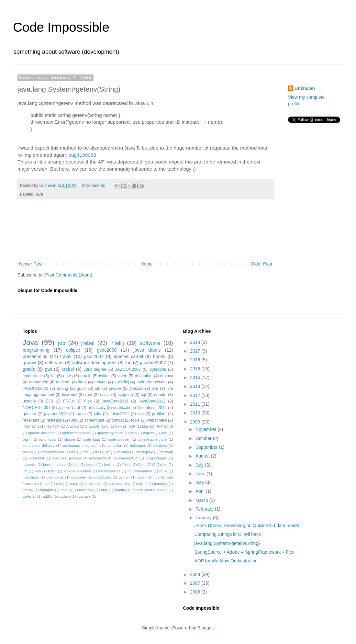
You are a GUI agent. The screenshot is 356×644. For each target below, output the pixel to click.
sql (143, 395)
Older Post (261, 264)
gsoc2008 (107, 350)
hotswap (166, 452)
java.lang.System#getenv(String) (227, 543)
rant (89, 395)
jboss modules (55, 465)
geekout (63, 382)
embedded (39, 382)
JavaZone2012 (152, 401)
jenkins (110, 465)
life (53, 376)
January (204, 518)
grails (82, 389)
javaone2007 (153, 363)
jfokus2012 (147, 465)
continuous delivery (39, 446)
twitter (105, 376)
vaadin (120, 490)
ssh (59, 484)
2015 (42, 426)
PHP (159, 426)
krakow (69, 471)
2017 (196, 351)
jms (165, 465)
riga (156, 477)
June (201, 474)
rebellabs (31, 420)
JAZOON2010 (35, 389)
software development (95, 363)
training (67, 490)
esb (85, 452)
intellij (117, 343)
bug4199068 (82, 155)
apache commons (76, 433)
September (207, 447)
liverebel (70, 395)
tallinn (143, 484)
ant (77, 408)
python (124, 477)
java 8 (56, 458)
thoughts (47, 490)
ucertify (29, 401)
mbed (87, 471)
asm (133, 433)
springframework (152, 382)
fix (97, 452)
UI (171, 426)
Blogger (205, 628)
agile (63, 408)
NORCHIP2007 (37, 408)
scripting (125, 395)
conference (33, 376)
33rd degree (95, 369)
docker (28, 452)
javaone (76, 458)
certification (124, 408)
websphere (157, 420)
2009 (196, 422)
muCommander (140, 471)
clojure (70, 439)
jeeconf (92, 465)
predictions (102, 477)
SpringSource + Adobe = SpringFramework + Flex (244, 552)
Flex (88, 401)
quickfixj (122, 382)
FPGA (69, 401)
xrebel (68, 369)
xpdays (65, 496)
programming (36, 350)
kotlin (52, 471)
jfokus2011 (119, 414)
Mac (145, 426)
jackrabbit (36, 458)
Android (73, 426)
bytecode (158, 369)
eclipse (73, 350)
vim (165, 490)
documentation (52, 452)
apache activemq (42, 433)
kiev (38, 471)
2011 (196, 404)
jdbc (76, 465)
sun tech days (120, 484)
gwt (49, 369)
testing (28, 490)
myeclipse (31, 477)
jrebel (88, 343)
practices (78, 477)
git (108, 452)
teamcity (161, 484)
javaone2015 (128, 458)
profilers (159, 414)
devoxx (167, 376)
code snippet (119, 439)
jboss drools (147, 350)
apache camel (128, 356)
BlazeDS (92, 426)
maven (101, 382)
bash (27, 439)
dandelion (114, 446)
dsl (73, 452)
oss (141, 414)
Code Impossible (61, 27)
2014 (196, 378)
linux (83, 382)
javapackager (156, 458)
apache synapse (110, 433)
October (204, 438)
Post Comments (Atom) (69, 275)
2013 (196, 386)
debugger (138, 446)
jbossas (136, 389)
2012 (196, 395)
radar (141, 477)
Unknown (305, 88)
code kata (91, 439)
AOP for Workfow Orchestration (226, 561)
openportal (55, 477)
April (201, 491)
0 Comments (93, 186)
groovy (29, 363)
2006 (196, 592)
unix (104, 490)
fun (128, 363)
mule (163, 471)
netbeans (54, 363)
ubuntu (160, 395)
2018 (196, 342)
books (159, 356)
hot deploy (144, 452)
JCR (132, 426)
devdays (160, 446)
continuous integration (81, 446)
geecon (29, 414)
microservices (109, 471)
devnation (144, 376)
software (150, 343)
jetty (98, 414)
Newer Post (31, 264)
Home (146, 264)
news (68, 376)
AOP (56, 426)
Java (39, 194)
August (203, 456)
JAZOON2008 (128, 369)
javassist (30, 465)
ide (98, 389)
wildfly (48, 496)
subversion (94, 484)
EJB (49, 401)
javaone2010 (100, 458)
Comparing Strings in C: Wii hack (227, 534)
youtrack (83, 496)
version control (144, 490)
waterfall (29, 496)
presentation (35, 356)
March (202, 500)
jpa (25, 471)
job (61, 343)
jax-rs (81, 414)
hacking (123, 452)
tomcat (117, 420)
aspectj (149, 433)
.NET (27, 426)
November (206, 429)
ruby (73, 420)
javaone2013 (56, 414)
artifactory (97, 408)
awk (164, 433)
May (200, 482)
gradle (29, 369)
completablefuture (152, 439)
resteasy (54, 420)
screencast (94, 420)
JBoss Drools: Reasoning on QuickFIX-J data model (246, 525)
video (122, 376)
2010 (196, 413)
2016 (196, 360)
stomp (73, 484)
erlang (62, 389)
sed (47, 484)
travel (66, 356)
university (87, 490)
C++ (119, 426)
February (205, 509)
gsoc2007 (94, 356)
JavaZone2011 (115, 401)
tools (135, 420)
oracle (86, 376)
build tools (47, 439)
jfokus (127, 465)
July (200, 465)
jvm (155, 389)
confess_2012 (154, 408)
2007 (196, 583)
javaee (115, 389)
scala (105, 395)
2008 (196, 574)
